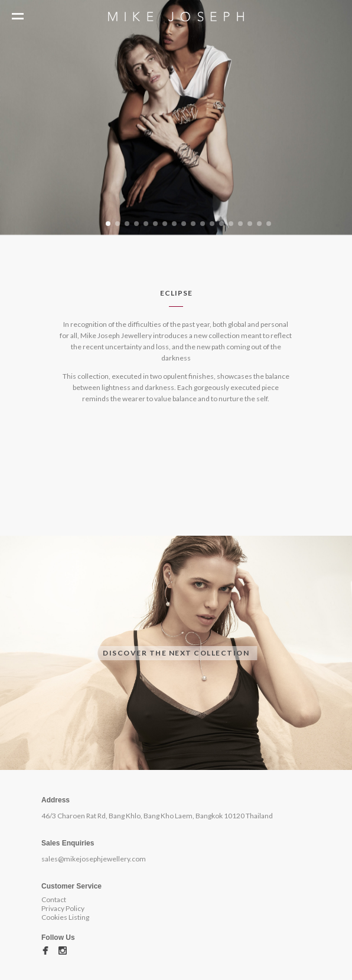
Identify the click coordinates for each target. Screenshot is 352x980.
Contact (54, 899)
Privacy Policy (63, 908)
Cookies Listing (65, 917)
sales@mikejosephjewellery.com (94, 859)
